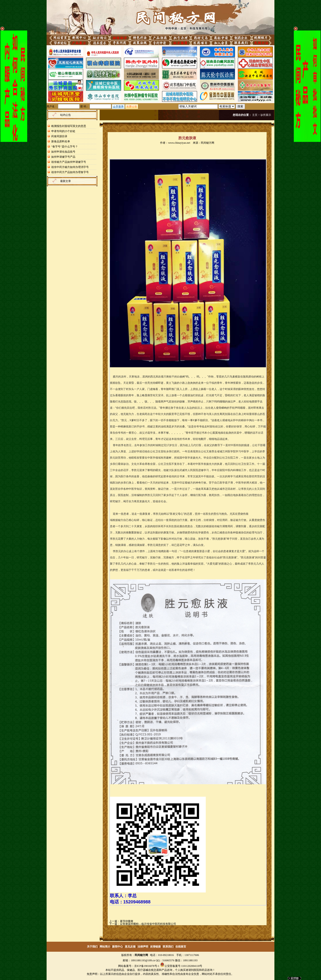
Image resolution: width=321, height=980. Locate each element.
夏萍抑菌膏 (127, 921)
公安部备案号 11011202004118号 (183, 966)
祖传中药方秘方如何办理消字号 (70, 167)
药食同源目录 (59, 136)
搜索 (240, 106)
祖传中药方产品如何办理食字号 (70, 172)
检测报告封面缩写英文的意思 (69, 126)
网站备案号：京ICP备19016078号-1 (139, 966)
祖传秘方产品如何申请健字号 (69, 162)
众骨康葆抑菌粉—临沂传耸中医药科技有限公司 (148, 924)
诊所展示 (266, 115)
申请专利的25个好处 (63, 131)
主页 (255, 115)
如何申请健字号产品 (63, 157)
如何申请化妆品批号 (63, 152)
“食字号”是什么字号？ (65, 147)
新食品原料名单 (61, 141)
